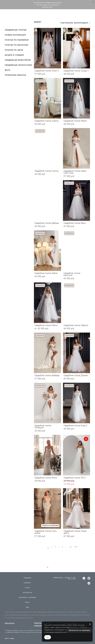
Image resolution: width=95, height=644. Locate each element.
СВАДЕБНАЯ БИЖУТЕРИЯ (18, 60)
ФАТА (8, 70)
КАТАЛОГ (27, 583)
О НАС (27, 588)
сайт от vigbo (9, 638)
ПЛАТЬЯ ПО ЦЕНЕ (14, 50)
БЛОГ (27, 602)
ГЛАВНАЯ (27, 578)
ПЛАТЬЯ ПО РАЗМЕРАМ (17, 40)
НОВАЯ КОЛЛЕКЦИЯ (15, 35)
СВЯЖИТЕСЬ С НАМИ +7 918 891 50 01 (65, 578)
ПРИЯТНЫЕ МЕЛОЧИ (15, 75)
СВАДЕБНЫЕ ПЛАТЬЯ (16, 30)
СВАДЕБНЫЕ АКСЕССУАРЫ (18, 65)
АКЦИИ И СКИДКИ (14, 55)
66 (71, 547)
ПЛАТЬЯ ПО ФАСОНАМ (16, 45)
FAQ (27, 607)
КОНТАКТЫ (27, 593)
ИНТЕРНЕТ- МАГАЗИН (27, 597)
